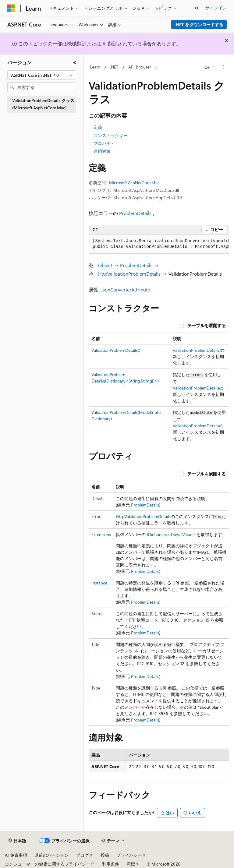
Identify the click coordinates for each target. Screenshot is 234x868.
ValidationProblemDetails (196, 350)
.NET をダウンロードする (199, 25)
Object (105, 265)
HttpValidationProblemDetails (129, 274)
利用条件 (111, 864)
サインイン (216, 8)
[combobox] (42, 75)
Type (96, 688)
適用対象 (102, 151)
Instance (99, 583)
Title (95, 644)
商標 (131, 864)
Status (97, 614)
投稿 (105, 855)
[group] (159, 244)
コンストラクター (111, 135)
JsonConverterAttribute (125, 289)
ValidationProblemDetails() (116, 350)
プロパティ (104, 143)
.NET (114, 67)
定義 (98, 127)
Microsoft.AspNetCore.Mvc (134, 183)
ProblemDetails (135, 213)
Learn (95, 67)
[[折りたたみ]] (75, 62)
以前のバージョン (51, 855)
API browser (140, 67)
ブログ (82, 855)
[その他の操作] (224, 67)
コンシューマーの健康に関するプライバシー (48, 864)
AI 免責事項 (16, 855)
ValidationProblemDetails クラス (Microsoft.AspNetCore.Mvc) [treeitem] (43, 104)
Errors (97, 516)
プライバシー (129, 855)
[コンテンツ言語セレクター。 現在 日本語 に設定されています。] (17, 841)
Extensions (101, 534)
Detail (97, 498)
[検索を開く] (197, 8)
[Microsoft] (11, 8)
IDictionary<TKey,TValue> (171, 534)
